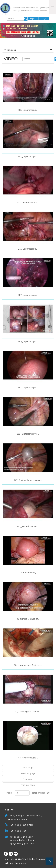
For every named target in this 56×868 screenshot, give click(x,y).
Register (33, 19)
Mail (6, 844)
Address (6, 816)
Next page (28, 779)
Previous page (28, 773)
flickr (16, 854)
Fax (6, 831)
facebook (6, 854)
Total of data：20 (41, 793)
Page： (10, 793)
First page (28, 768)
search (26, 19)
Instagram (11, 854)
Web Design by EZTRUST (15, 863)
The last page (28, 785)
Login (44, 19)
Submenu (28, 50)
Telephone (6, 825)
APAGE (24, 9)
